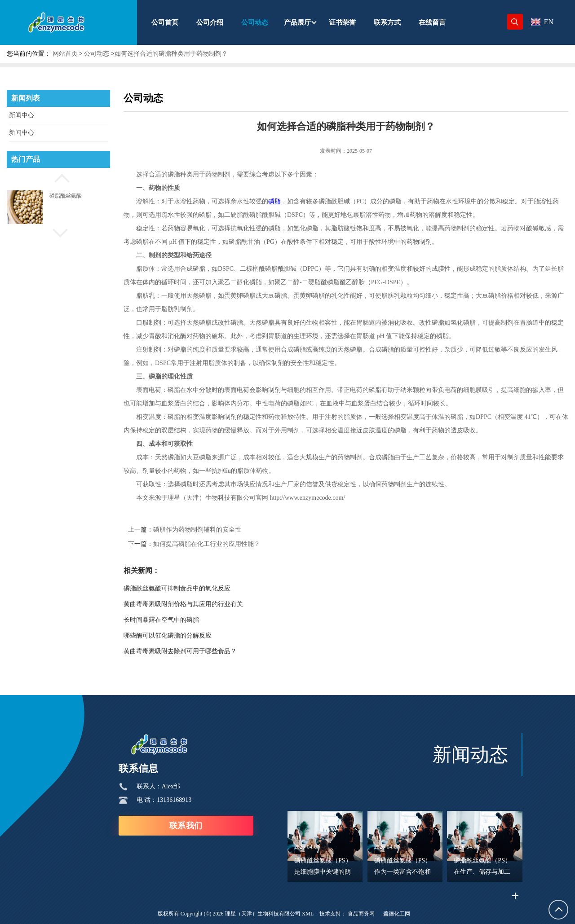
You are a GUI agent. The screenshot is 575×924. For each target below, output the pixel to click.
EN (542, 22)
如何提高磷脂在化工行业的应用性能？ (207, 544)
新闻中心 (22, 115)
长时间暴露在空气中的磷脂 (161, 620)
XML (308, 914)
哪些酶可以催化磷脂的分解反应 (168, 636)
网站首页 (65, 54)
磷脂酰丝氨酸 (66, 196)
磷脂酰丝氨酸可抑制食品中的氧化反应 (177, 588)
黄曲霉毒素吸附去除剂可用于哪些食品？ (180, 651)
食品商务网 (361, 914)
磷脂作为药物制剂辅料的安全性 (197, 530)
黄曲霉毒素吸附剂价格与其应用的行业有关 (183, 604)
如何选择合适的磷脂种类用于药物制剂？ (171, 54)
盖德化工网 (397, 914)
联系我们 (186, 826)
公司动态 (97, 54)
